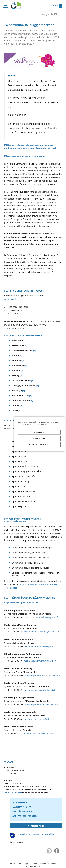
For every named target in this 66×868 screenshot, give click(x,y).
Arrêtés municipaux (24, 812)
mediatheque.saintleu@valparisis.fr (40, 719)
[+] (25, 340)
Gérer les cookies (39, 864)
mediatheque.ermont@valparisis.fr (40, 646)
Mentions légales (24, 864)
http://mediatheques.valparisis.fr (21, 603)
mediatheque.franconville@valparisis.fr (42, 675)
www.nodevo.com (33, 867)
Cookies (12, 864)
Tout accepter (39, 432)
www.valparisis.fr (12, 299)
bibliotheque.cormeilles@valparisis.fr (41, 617)
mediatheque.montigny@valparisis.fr (41, 704)
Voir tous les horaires (13, 792)
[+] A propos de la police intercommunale (25, 156)
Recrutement (20, 803)
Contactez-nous (36, 826)
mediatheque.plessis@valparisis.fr (40, 690)
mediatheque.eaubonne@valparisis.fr (41, 632)
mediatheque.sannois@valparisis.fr (39, 734)
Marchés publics (22, 807)
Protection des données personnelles (35, 834)
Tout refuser (39, 438)
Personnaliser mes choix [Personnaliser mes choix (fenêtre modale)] (39, 445)
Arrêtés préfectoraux (25, 816)
